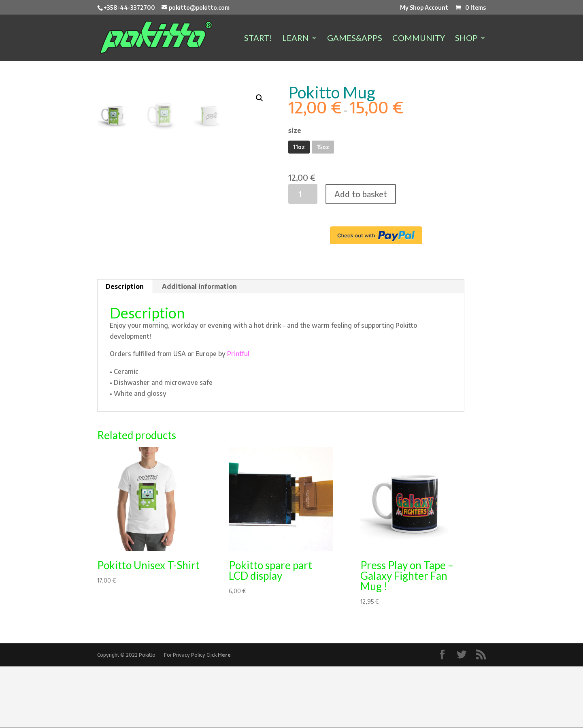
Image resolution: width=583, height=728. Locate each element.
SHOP (466, 39)
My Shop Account (424, 8)
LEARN (296, 39)
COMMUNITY (419, 39)
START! (258, 39)
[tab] (125, 348)
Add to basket (361, 194)
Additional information (199, 348)
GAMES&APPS (355, 39)
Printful (238, 415)
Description (125, 348)
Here (224, 716)
